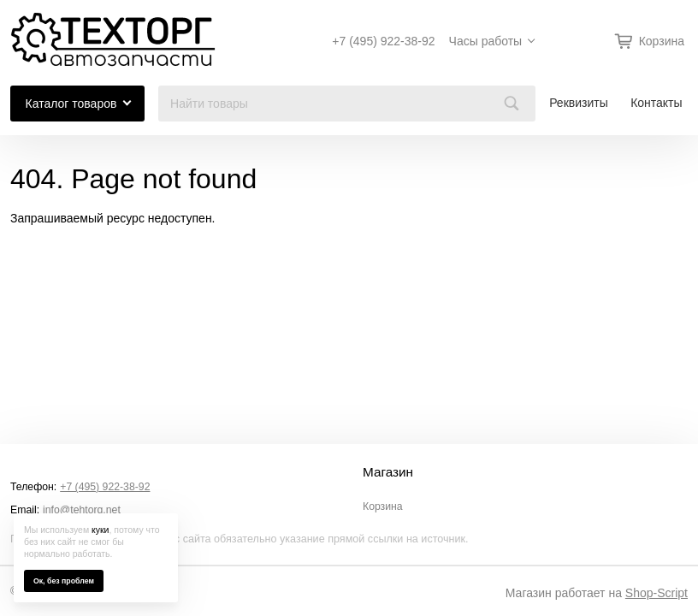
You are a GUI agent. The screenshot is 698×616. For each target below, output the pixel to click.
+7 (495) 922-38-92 (383, 41)
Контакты (656, 103)
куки (100, 530)
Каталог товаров (71, 104)
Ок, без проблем (64, 581)
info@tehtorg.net (82, 510)
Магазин (388, 472)
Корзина (383, 506)
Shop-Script (657, 593)
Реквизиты (579, 103)
